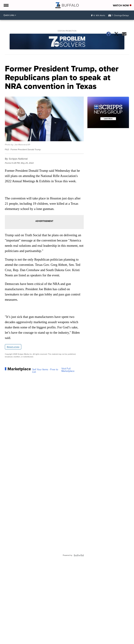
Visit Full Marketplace (68, 370)
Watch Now (122, 5)
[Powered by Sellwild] (79, 555)
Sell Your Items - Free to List (45, 371)
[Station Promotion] (67, 42)
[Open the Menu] (6, 5)
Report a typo (13, 347)
